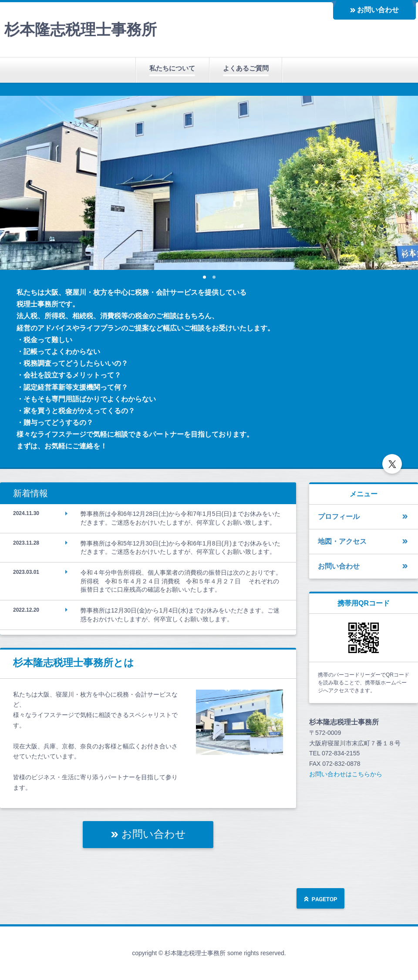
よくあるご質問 (246, 68)
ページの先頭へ (320, 899)
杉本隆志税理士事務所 (81, 29)
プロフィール (339, 517)
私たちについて (172, 68)
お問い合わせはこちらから (346, 774)
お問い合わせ (378, 10)
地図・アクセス (342, 541)
